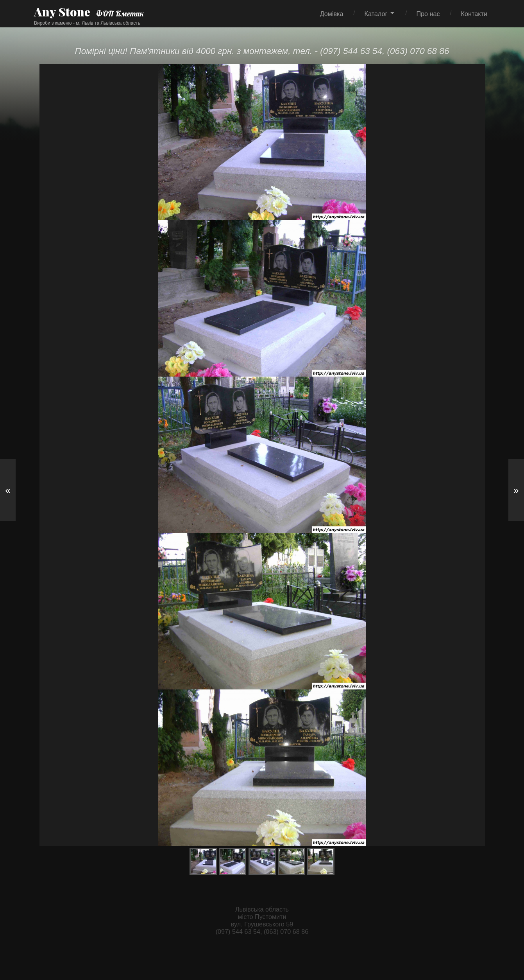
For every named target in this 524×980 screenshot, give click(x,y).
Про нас (428, 14)
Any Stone (62, 12)
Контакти (474, 14)
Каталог (376, 14)
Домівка (332, 14)
